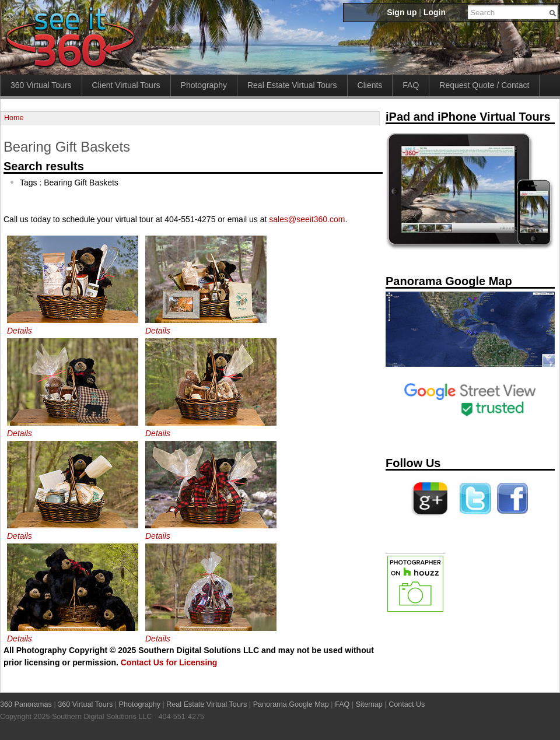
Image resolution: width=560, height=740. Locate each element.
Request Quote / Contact (484, 85)
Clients (370, 85)
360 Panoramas (26, 704)
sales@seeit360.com (307, 219)
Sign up (402, 12)
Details (20, 331)
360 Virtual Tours (41, 85)
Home (14, 118)
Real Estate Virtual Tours (292, 85)
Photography (204, 85)
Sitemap (369, 704)
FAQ (411, 85)
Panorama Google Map (291, 704)
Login (435, 12)
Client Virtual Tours (126, 85)
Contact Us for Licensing (169, 662)
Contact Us (407, 704)
